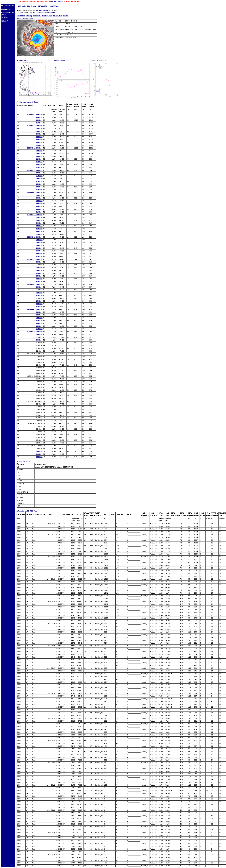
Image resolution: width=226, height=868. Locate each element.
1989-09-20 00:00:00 (35, 332)
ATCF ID (4, 22)
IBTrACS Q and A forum (46, 12)
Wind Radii (37, 16)
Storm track (21, 16)
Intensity (29, 16)
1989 (19, 6)
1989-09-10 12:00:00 (35, 115)
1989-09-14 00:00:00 (35, 192)
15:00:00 (39, 117)
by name (4, 16)
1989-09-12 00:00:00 (35, 148)
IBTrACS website (42, 11)
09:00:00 (39, 134)
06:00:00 (39, 131)
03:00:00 (39, 128)
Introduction (6, 9)
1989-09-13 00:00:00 (35, 170)
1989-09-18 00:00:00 (35, 284)
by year (3, 14)
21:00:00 (39, 123)
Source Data (57, 16)
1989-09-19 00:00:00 (35, 309)
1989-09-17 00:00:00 (35, 259)
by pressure (5, 17)
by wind (3, 19)
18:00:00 (39, 120)
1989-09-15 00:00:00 (35, 215)
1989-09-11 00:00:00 (35, 126)
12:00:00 (39, 137)
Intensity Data (47, 16)
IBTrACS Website (57, 1)
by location (4, 20)
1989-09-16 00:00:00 (35, 237)
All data (66, 16)
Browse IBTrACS (8, 13)
